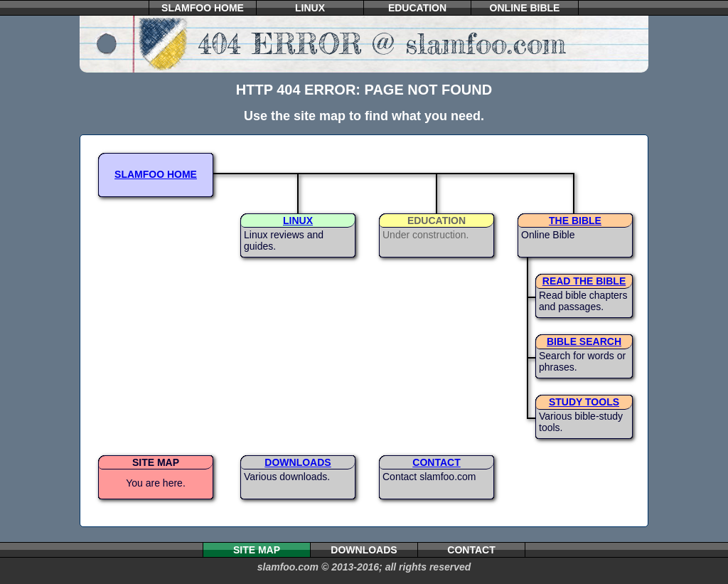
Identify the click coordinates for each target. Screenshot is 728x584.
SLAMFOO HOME (203, 8)
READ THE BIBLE (584, 281)
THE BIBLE (575, 221)
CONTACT (436, 462)
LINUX (310, 8)
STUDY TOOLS (584, 402)
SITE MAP (156, 462)
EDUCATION (417, 8)
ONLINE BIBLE (525, 8)
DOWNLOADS (298, 462)
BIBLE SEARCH (584, 341)
